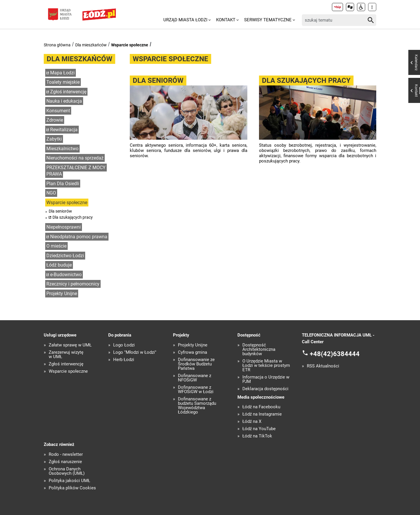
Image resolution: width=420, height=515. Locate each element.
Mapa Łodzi (62, 73)
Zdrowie (55, 120)
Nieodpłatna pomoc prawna (79, 237)
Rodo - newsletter (66, 454)
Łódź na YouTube (259, 429)
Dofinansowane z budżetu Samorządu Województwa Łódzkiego (197, 406)
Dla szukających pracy (73, 217)
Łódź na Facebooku (261, 407)
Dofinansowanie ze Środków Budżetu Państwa (196, 364)
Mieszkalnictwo (62, 149)
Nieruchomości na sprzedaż (75, 158)
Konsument (58, 111)
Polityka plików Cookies (72, 488)
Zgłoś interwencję (68, 92)
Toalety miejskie (63, 82)
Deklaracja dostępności (265, 389)
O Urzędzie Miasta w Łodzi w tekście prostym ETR (266, 366)
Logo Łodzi (124, 345)
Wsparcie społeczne (130, 45)
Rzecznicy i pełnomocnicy (73, 284)
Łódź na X (252, 422)
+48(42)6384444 (335, 354)
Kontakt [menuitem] (226, 20)
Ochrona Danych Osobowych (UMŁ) (67, 471)
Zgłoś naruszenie (65, 462)
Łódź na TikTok (257, 436)
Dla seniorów (60, 211)
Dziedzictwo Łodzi (65, 256)
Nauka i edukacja (64, 101)
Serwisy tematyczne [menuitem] (268, 20)
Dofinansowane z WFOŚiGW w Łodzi (196, 390)
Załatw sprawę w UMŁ (70, 345)
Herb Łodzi (124, 360)
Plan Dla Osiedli (63, 184)
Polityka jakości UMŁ (69, 481)
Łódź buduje (59, 265)
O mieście (56, 246)
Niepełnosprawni (64, 227)
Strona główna (57, 45)
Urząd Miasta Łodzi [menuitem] (185, 20)
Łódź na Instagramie (262, 414)
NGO (51, 193)
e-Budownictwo (66, 275)
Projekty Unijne (62, 294)
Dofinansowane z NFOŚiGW (195, 378)
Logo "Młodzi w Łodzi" (135, 352)
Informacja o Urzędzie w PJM (266, 379)
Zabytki (54, 139)
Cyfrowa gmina (192, 352)
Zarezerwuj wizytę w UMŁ (66, 355)
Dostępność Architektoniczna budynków (259, 350)
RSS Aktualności (323, 366)
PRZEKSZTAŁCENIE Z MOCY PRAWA (76, 171)
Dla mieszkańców (91, 45)
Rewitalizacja (64, 130)
